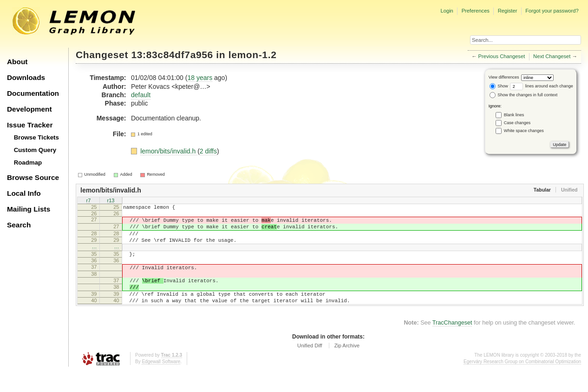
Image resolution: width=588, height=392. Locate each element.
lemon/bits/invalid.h (169, 151)
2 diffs (208, 151)
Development (29, 109)
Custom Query (35, 150)
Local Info (24, 193)
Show (499, 86)
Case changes (517, 123)
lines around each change (542, 86)
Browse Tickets (36, 137)
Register (508, 11)
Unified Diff (310, 366)
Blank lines (514, 115)
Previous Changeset (502, 56)
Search (19, 225)
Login (447, 11)
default (141, 95)
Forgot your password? (552, 11)
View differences (504, 77)
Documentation (33, 93)
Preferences (476, 11)
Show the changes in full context (524, 95)
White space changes (524, 131)
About (17, 62)
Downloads (26, 77)
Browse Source (33, 177)
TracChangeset (452, 344)
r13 (111, 201)
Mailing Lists (29, 209)
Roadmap (28, 163)
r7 (89, 201)
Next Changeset (552, 56)
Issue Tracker (30, 125)
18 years (200, 78)
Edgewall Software (161, 382)
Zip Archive (347, 366)
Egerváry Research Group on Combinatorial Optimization (522, 382)
